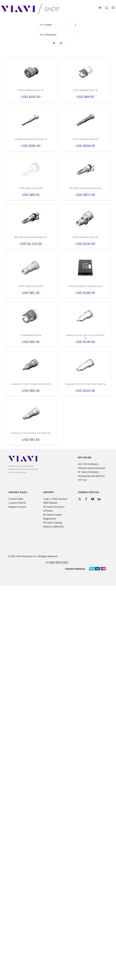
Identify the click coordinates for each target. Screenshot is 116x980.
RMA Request (50, 503)
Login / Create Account (55, 499)
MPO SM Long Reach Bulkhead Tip (31, 237)
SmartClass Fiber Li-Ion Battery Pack (85, 286)
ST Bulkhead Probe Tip (31, 335)
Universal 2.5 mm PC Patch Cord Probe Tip (31, 433)
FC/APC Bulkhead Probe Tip (31, 90)
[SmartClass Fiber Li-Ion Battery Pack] (85, 267)
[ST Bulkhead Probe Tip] (31, 316)
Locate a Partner (17, 503)
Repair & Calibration (54, 527)
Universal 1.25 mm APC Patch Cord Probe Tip (85, 337)
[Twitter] (80, 499)
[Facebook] (86, 499)
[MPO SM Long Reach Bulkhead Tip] (31, 218)
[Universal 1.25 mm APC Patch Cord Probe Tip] (85, 316)
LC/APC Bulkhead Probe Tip (85, 139)
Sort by (46, 25)
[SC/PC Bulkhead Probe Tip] (31, 267)
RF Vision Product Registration (53, 517)
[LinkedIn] (99, 499)
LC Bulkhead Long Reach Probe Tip (31, 139)
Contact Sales (16, 499)
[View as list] (61, 43)
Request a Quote (17, 507)
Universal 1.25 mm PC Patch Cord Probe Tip (31, 384)
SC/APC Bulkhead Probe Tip (85, 237)
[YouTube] (93, 499)
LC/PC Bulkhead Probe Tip (31, 188)
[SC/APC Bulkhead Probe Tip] (85, 218)
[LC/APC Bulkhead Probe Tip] (85, 120)
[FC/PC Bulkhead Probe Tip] (85, 71)
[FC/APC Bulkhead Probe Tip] (31, 71)
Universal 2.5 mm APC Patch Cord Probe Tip (85, 384)
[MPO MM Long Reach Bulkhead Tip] (85, 169)
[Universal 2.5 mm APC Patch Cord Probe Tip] (85, 365)
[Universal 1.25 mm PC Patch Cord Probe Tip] (31, 365)
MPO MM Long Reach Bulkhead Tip (85, 188)
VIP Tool (82, 480)
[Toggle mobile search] (107, 8)
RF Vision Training (53, 523)
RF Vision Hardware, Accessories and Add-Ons (91, 474)
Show (48, 35)
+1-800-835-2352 (57, 562)
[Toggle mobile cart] (100, 8)
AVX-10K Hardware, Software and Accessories (92, 466)
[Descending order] (75, 25)
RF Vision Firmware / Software (54, 509)
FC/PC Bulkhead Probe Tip (85, 90)
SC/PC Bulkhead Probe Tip (31, 286)
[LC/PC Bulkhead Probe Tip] (31, 169)
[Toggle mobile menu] (113, 8)
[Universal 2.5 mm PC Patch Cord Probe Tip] (31, 414)
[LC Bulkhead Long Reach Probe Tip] (31, 120)
